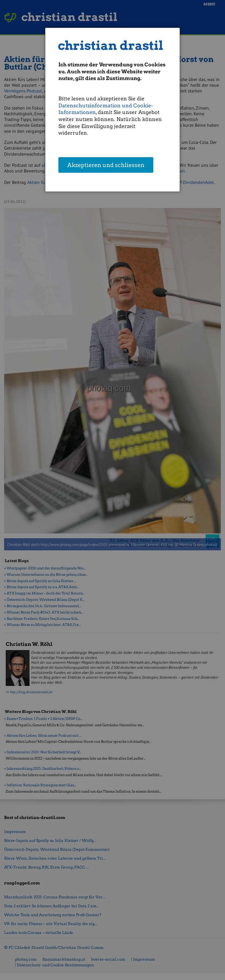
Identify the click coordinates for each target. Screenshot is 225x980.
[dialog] (112, 110)
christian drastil (111, 46)
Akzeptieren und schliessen (106, 166)
